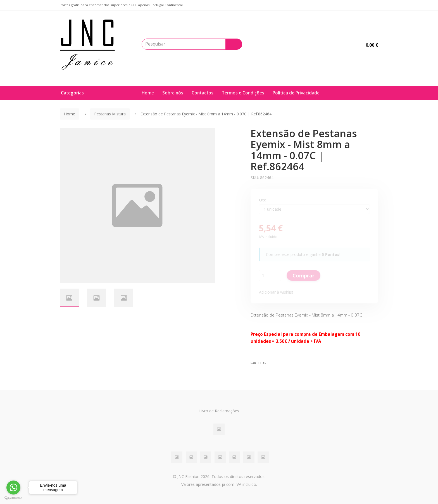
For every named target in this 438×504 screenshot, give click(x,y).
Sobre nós (173, 93)
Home (148, 93)
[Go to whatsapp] (13, 488)
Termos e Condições (243, 93)
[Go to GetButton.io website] (13, 498)
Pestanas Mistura (110, 114)
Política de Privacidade (296, 93)
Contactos (203, 93)
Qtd (263, 200)
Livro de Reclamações (219, 411)
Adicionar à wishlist (276, 292)
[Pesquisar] (234, 44)
